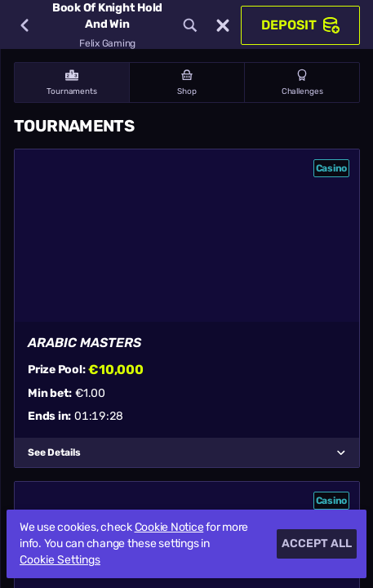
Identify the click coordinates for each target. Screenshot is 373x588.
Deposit (300, 25)
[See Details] (341, 452)
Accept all (317, 543)
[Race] (223, 25)
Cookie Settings (60, 560)
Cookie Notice (169, 527)
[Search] (190, 25)
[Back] (24, 25)
